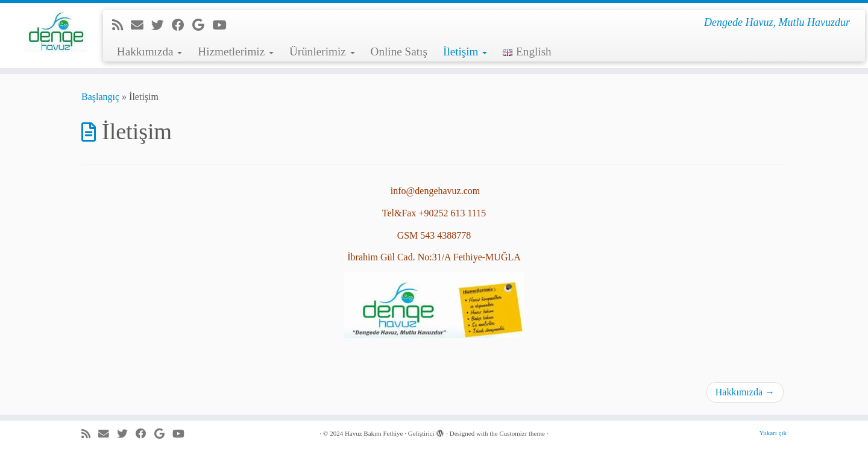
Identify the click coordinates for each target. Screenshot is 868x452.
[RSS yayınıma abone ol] (121, 25)
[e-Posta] (141, 25)
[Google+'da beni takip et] (202, 25)
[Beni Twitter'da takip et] (162, 25)
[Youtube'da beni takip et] (223, 25)
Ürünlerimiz (322, 52)
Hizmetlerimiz (236, 52)
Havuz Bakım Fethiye (374, 433)
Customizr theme (522, 433)
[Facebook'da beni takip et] (182, 25)
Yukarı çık (773, 433)
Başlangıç (100, 97)
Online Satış (399, 52)
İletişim (465, 52)
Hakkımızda (150, 52)
